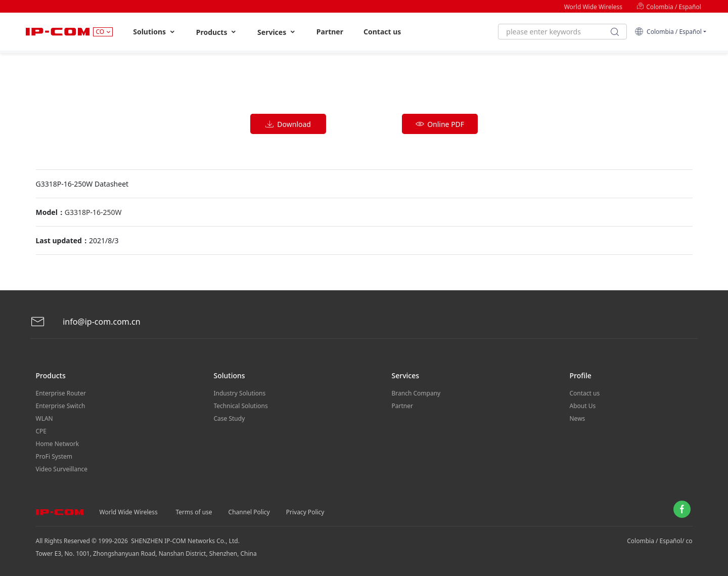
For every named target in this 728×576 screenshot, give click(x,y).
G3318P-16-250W (93, 212)
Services (277, 32)
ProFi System (54, 456)
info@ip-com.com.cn (85, 322)
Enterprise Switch (61, 406)
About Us (583, 406)
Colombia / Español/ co (659, 541)
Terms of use (194, 512)
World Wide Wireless (593, 7)
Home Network (58, 444)
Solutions (154, 32)
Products (217, 32)
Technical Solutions (241, 406)
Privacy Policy (305, 512)
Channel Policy (249, 512)
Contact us (382, 32)
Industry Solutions (240, 393)
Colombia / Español (669, 7)
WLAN (44, 418)
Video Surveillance (62, 469)
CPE (41, 431)
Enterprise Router (61, 393)
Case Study (230, 418)
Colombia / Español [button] (668, 32)
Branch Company (416, 393)
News (578, 418)
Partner (330, 32)
